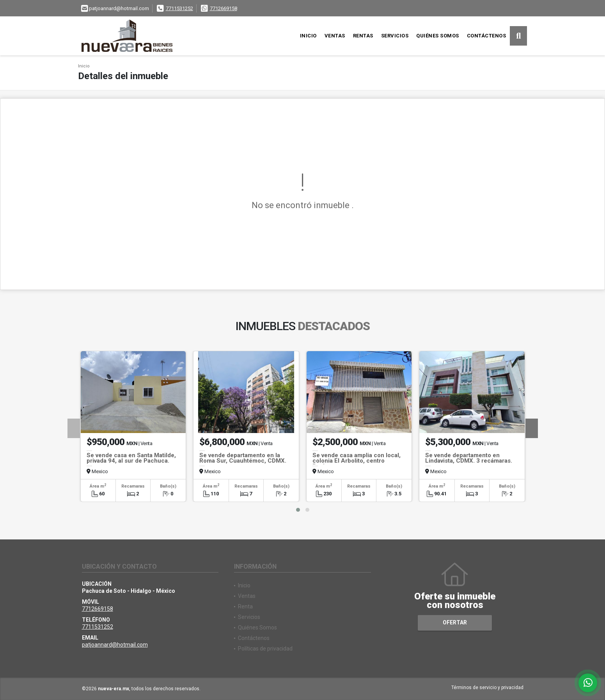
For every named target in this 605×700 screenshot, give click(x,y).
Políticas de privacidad (265, 649)
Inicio (308, 36)
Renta (245, 606)
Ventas (335, 36)
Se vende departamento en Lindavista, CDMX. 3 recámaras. (469, 458)
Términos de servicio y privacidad (487, 688)
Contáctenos (487, 36)
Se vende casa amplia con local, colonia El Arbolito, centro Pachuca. (357, 461)
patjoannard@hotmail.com (115, 645)
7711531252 (179, 8)
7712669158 (224, 8)
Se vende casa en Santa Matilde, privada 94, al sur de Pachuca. (131, 458)
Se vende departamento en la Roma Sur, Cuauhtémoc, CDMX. (243, 458)
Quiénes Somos (438, 36)
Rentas (363, 36)
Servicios (395, 36)
